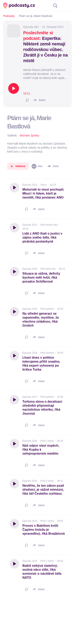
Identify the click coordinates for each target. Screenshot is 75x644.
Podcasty (9, 16)
